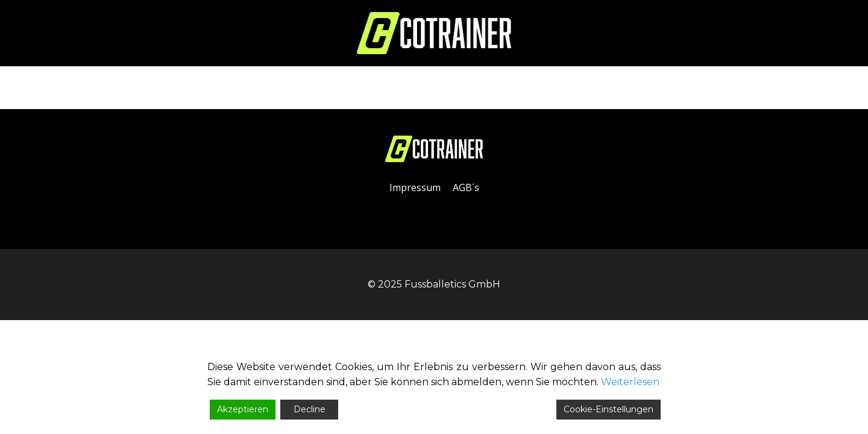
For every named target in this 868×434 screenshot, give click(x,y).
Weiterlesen (630, 382)
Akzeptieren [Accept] (243, 409)
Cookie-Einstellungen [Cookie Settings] (609, 409)
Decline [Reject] (310, 409)
